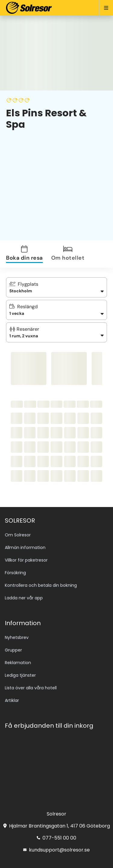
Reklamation (18, 663)
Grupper (13, 650)
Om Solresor (18, 535)
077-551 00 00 (56, 838)
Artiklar (12, 700)
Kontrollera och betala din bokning (41, 585)
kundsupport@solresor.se (56, 850)
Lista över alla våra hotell (31, 688)
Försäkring (15, 573)
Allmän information (25, 547)
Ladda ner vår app (24, 598)
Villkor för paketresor (26, 560)
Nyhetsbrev (17, 637)
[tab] (28, 254)
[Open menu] (104, 8)
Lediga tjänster (20, 675)
